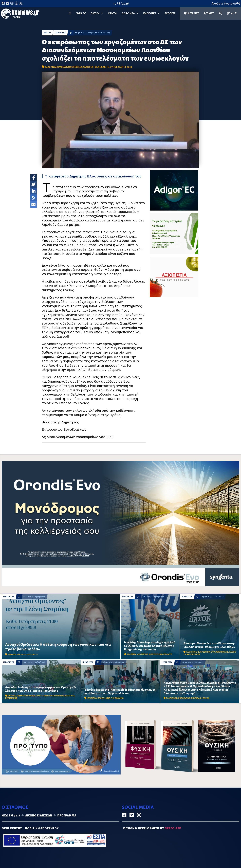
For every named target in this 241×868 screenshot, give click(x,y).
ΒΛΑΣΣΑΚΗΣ (102, 67)
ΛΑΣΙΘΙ (47, 33)
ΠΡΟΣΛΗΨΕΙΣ (104, 698)
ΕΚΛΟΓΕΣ (170, 13)
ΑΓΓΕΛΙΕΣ (191, 13)
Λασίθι (97, 13)
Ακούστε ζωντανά (226, 4)
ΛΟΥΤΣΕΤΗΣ (143, 654)
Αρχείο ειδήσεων (39, 816)
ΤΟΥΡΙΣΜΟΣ (172, 698)
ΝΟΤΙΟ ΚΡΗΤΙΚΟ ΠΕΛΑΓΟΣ (161, 654)
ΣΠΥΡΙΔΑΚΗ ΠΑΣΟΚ (200, 698)
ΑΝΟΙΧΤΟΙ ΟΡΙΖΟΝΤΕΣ (27, 655)
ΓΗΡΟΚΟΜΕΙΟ (117, 698)
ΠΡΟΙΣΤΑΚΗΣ (11, 698)
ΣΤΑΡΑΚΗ (12, 655)
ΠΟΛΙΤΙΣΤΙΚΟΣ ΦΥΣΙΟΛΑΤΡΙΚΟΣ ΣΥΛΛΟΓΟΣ (55, 696)
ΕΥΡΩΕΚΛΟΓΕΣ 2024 (121, 67)
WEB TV (81, 13)
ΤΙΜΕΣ (209, 13)
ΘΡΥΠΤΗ (12, 696)
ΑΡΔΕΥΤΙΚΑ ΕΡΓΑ (208, 652)
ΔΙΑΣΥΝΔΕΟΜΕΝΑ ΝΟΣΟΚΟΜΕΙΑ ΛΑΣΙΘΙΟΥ (69, 67)
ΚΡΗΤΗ (112, 13)
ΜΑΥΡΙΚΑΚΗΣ (222, 652)
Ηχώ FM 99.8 (11, 816)
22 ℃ (232, 13)
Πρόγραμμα (67, 816)
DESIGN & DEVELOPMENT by (152, 828)
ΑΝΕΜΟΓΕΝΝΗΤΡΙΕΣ (26, 696)
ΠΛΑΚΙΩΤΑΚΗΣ (193, 652)
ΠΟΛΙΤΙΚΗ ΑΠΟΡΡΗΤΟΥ (42, 828)
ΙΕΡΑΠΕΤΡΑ (60, 33)
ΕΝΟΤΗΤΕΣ (151, 13)
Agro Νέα (130, 13)
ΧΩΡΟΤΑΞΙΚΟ (184, 698)
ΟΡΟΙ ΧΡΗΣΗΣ (12, 828)
